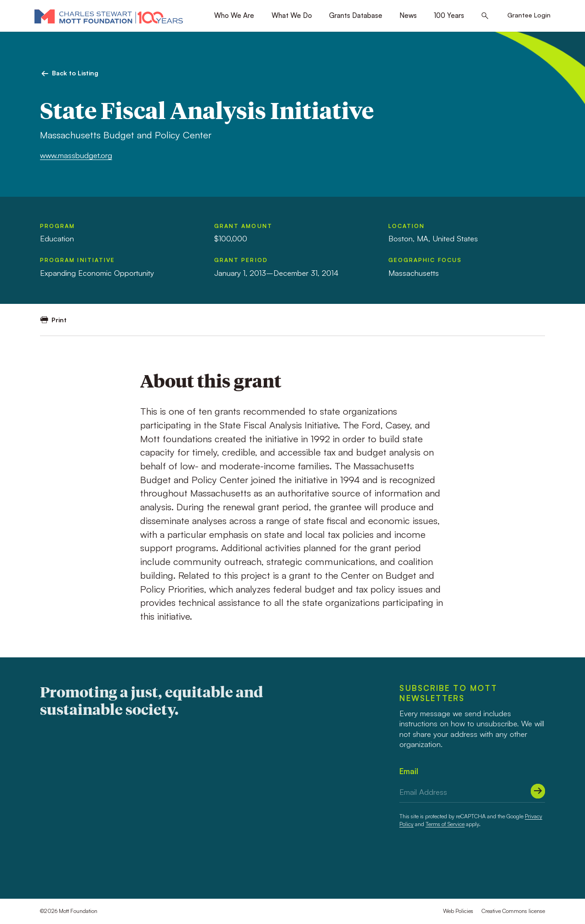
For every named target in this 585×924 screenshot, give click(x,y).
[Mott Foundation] (109, 16)
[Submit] (538, 791)
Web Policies (458, 911)
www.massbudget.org (76, 155)
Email (409, 771)
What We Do (292, 15)
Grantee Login (529, 15)
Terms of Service (445, 824)
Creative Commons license (513, 911)
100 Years (449, 15)
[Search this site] (485, 16)
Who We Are (234, 15)
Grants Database (356, 15)
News (408, 15)
